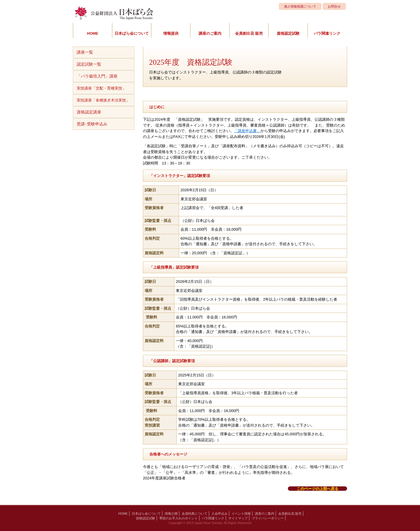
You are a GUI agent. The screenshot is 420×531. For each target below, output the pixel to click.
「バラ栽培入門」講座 (97, 76)
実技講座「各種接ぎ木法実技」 (103, 100)
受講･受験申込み (92, 124)
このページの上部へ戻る (317, 489)
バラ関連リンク (327, 33)
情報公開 (171, 514)
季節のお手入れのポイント (178, 518)
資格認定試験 (288, 33)
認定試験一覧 (89, 64)
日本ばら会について (132, 33)
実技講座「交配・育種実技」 (101, 88)
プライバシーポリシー (268, 518)
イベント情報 (241, 514)
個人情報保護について (300, 6)
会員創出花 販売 (249, 33)
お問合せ (334, 6)
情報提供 (171, 33)
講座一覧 (85, 52)
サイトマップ (238, 518)
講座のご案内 (210, 33)
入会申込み (219, 514)
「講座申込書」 (247, 131)
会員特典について (195, 514)
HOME (93, 33)
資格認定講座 (89, 112)
